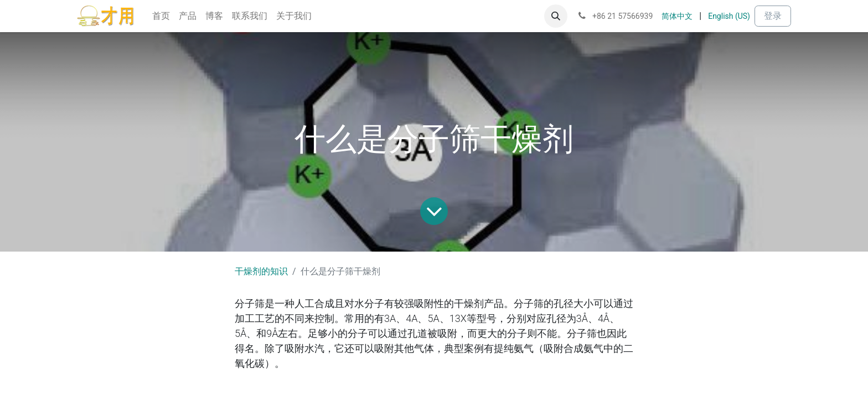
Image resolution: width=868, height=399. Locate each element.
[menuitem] (161, 16)
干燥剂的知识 (261, 271)
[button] (556, 16)
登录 (773, 16)
